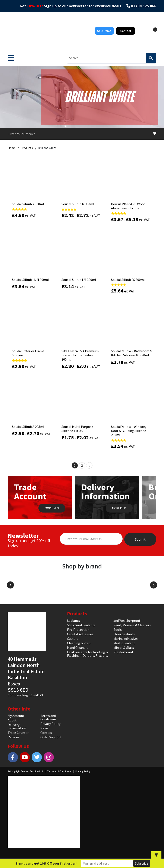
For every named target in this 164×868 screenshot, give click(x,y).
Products (27, 148)
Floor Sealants (124, 634)
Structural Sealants (81, 625)
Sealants (73, 621)
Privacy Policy (50, 724)
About (12, 720)
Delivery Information (17, 726)
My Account (16, 716)
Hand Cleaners (78, 648)
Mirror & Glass (124, 648)
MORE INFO (52, 508)
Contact (126, 31)
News (44, 728)
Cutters (73, 639)
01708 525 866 (144, 6)
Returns (14, 737)
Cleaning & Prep (79, 643)
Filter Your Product (82, 134)
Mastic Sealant (124, 643)
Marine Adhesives (126, 639)
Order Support (51, 737)
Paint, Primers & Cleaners (132, 625)
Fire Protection (78, 630)
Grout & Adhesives (80, 634)
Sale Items (104, 31)
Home (12, 148)
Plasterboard (123, 652)
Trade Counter (18, 733)
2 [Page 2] (82, 465)
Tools (118, 630)
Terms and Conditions (48, 717)
